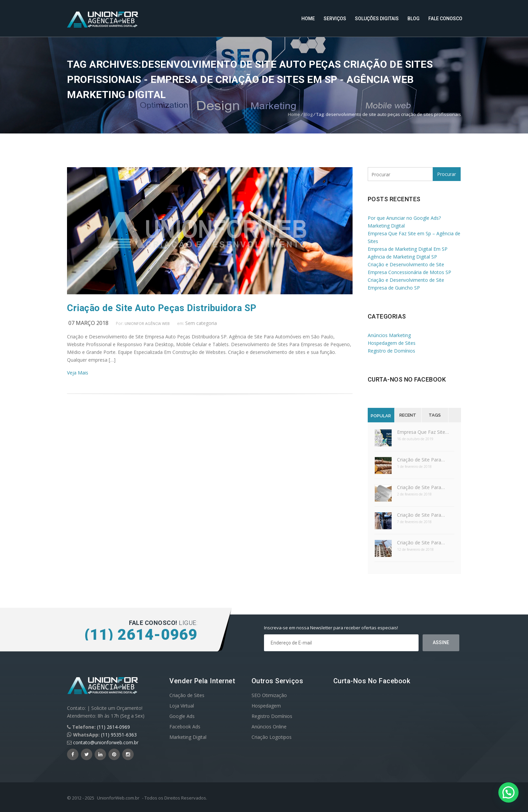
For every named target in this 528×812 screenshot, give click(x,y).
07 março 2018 (88, 323)
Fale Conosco (445, 19)
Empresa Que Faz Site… (423, 432)
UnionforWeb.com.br (118, 798)
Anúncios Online (269, 727)
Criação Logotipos (272, 737)
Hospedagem (266, 706)
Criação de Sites (187, 695)
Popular (381, 416)
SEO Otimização (269, 695)
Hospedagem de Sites (392, 343)
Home (308, 19)
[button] (508, 792)
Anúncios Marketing (389, 335)
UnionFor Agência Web (147, 323)
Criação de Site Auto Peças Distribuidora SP (162, 308)
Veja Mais (78, 373)
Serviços (335, 19)
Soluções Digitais (377, 19)
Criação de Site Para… (421, 460)
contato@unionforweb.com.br (106, 742)
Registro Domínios (272, 716)
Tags (435, 415)
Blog (414, 19)
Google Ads (182, 716)
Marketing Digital (188, 737)
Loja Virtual (182, 706)
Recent (408, 415)
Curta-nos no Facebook (407, 379)
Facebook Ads (185, 727)
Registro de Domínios (391, 351)
